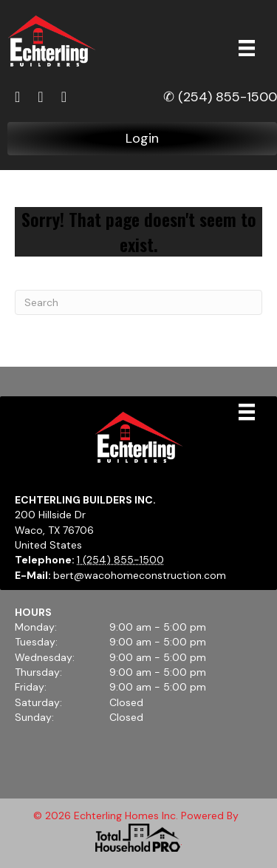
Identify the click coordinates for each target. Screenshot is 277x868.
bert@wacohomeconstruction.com (140, 575)
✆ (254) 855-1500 (220, 97)
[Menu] (247, 48)
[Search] (138, 302)
